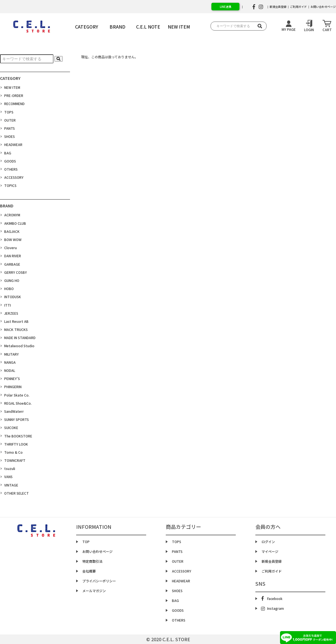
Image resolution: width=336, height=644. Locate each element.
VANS (8, 477)
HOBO (9, 289)
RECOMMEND (14, 104)
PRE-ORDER (14, 95)
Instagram (272, 608)
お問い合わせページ (97, 551)
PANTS (10, 128)
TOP (86, 542)
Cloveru (11, 248)
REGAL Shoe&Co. (18, 403)
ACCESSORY (14, 177)
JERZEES (11, 313)
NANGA (10, 362)
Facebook (272, 598)
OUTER (10, 120)
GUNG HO (12, 280)
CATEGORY (87, 27)
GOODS (10, 161)
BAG (8, 153)
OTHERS (11, 169)
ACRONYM (12, 215)
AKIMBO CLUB (15, 223)
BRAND (117, 27)
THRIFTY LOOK (16, 444)
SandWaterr (14, 411)
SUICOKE (11, 428)
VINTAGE (11, 485)
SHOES (10, 136)
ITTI (8, 305)
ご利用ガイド (298, 7)
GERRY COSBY (16, 272)
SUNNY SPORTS (17, 419)
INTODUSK (13, 297)
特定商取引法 (92, 561)
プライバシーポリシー (99, 581)
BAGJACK (12, 231)
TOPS (9, 112)
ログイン (268, 542)
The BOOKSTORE (18, 436)
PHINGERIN (13, 387)
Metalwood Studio (19, 346)
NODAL (10, 370)
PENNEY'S (12, 378)
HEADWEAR (13, 144)
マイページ (270, 551)
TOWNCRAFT (15, 460)
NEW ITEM (12, 87)
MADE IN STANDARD (20, 338)
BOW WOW (13, 239)
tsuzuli (10, 468)
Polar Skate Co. (17, 395)
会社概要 (89, 571)
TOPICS (10, 185)
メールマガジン (94, 591)
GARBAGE (12, 264)
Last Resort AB (16, 321)
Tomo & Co (13, 452)
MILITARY (11, 354)
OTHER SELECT (17, 493)
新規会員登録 (278, 7)
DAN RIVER (13, 256)
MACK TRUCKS (16, 329)
